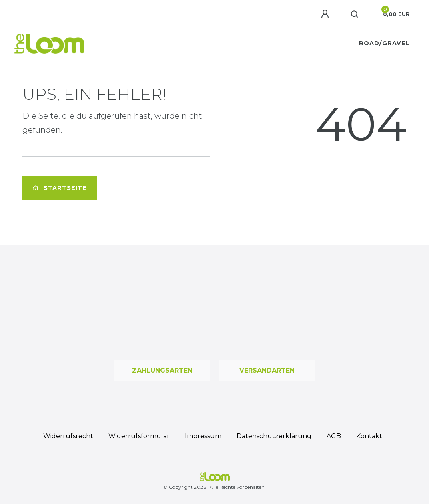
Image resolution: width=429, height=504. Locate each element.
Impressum (203, 436)
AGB (334, 436)
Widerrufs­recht (68, 436)
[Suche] (355, 14)
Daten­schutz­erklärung (274, 436)
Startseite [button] (60, 188)
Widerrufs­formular (139, 436)
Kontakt (369, 436)
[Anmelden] (326, 14)
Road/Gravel (384, 43)
